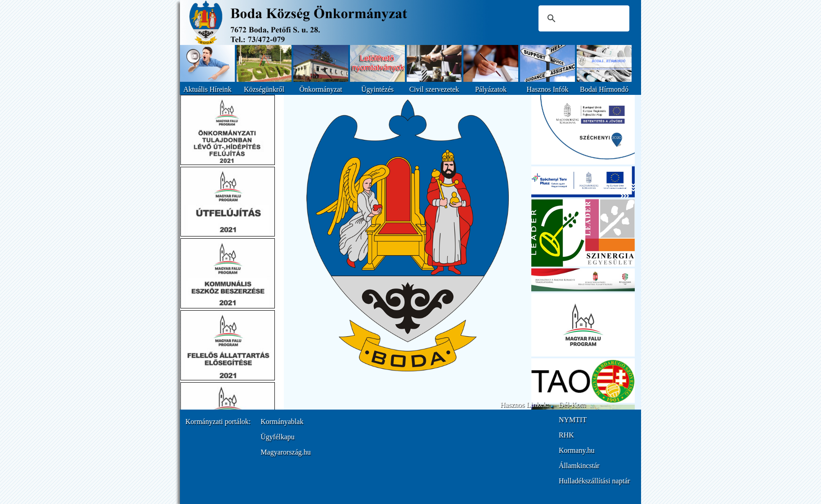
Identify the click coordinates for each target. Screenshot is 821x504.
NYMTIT (573, 420)
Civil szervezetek (434, 89)
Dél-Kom (572, 404)
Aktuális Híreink (207, 89)
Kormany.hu (576, 450)
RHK (566, 435)
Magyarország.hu (286, 452)
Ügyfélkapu (278, 437)
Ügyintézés (377, 89)
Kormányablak (282, 421)
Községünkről (264, 89)
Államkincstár (579, 466)
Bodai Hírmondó (604, 89)
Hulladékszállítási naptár (594, 481)
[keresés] (583, 18)
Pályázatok (491, 89)
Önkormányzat (321, 89)
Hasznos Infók (548, 89)
